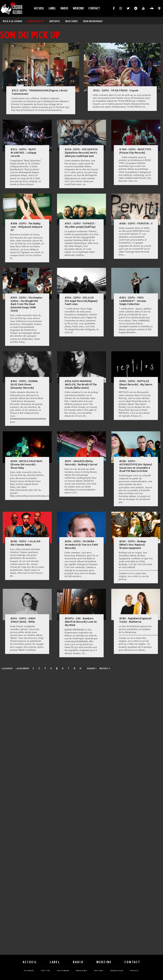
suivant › (92, 668)
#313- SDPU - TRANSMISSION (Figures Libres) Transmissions (40, 92)
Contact (94, 8)
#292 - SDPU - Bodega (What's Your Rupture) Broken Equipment (133, 545)
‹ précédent (22, 668)
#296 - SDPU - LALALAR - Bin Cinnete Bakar (26, 543)
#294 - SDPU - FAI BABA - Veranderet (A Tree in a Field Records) (81, 545)
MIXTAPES (55, 21)
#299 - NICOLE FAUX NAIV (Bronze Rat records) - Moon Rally (26, 464)
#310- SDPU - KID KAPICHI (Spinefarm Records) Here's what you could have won (81, 153)
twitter (45, 971)
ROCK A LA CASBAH (12, 21)
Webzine (78, 8)
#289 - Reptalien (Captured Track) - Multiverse (135, 620)
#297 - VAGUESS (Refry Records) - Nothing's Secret (81, 463)
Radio (64, 8)
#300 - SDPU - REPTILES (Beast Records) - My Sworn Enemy (136, 384)
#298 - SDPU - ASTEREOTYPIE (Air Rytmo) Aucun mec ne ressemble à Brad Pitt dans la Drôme (136, 466)
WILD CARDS (71, 21)
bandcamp (81, 971)
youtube (98, 971)
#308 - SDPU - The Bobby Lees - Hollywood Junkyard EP (26, 227)
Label (52, 8)
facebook (29, 971)
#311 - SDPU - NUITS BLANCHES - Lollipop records (23, 153)
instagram (63, 971)
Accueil (39, 8)
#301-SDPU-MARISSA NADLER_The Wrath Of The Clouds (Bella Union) (81, 384)
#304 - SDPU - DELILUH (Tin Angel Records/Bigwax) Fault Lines (81, 301)
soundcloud (117, 971)
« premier (7, 668)
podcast (135, 971)
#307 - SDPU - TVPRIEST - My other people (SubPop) (80, 225)
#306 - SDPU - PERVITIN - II (136, 223)
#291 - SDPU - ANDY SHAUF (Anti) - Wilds (23, 620)
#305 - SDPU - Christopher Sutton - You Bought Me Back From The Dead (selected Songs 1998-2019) (27, 304)
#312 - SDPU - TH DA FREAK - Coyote (116, 90)
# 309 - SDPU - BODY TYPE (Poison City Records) (135, 151)
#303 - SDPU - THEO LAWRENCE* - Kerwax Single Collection (133, 301)
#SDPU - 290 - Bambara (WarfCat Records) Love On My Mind (81, 622)
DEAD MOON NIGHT (93, 21)
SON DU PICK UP (36, 21)
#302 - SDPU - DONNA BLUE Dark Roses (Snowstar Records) (24, 384)
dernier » (105, 668)
